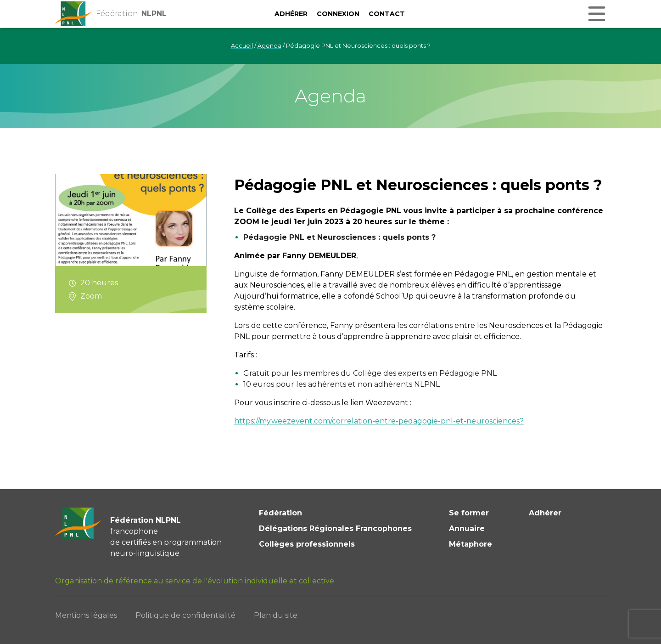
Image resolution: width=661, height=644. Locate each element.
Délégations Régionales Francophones (335, 528)
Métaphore (471, 544)
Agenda (269, 46)
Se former (469, 513)
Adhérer (291, 14)
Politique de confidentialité (185, 615)
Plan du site (276, 615)
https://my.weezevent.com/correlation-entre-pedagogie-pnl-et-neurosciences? (379, 421)
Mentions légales (86, 615)
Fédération (280, 513)
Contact (387, 14)
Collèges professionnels (307, 544)
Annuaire (467, 528)
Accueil (242, 46)
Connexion (338, 14)
